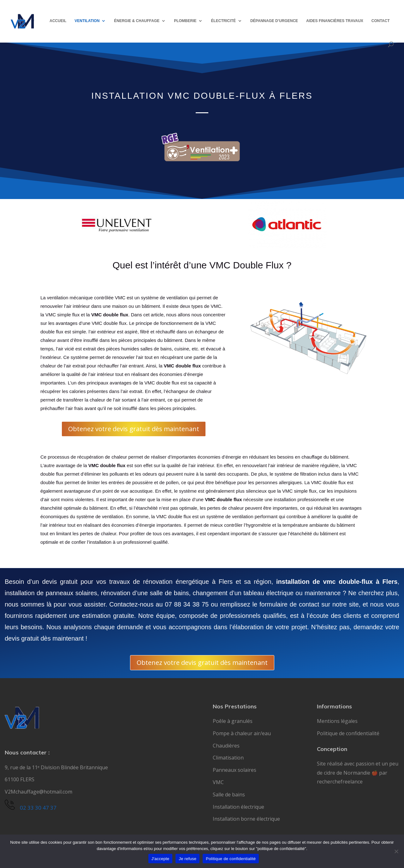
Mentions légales (337, 721)
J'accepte (160, 859)
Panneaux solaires (235, 770)
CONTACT (381, 21)
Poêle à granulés (233, 721)
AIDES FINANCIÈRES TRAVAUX (335, 21)
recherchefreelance (340, 782)
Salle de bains (229, 795)
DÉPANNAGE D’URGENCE (274, 21)
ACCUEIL (58, 21)
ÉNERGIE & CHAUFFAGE (137, 21)
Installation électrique (238, 807)
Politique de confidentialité (348, 733)
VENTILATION (87, 21)
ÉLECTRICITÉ (223, 21)
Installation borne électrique (246, 819)
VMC (218, 782)
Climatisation (228, 758)
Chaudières (226, 746)
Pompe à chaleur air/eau (242, 733)
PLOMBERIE (185, 21)
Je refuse (187, 859)
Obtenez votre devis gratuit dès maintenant (134, 429)
